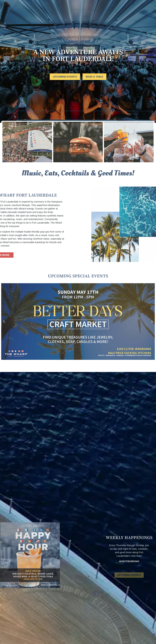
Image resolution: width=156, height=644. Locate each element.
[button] (4, 322)
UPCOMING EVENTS (65, 77)
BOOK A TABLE (142, 6)
